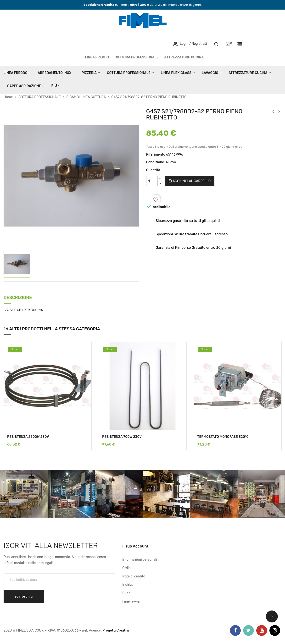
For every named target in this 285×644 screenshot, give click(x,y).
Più (54, 86)
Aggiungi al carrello (190, 181)
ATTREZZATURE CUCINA (184, 57)
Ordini (127, 568)
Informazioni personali (140, 560)
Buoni (127, 593)
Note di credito (134, 576)
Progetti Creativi (116, 630)
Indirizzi (128, 585)
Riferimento (156, 155)
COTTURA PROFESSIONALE (137, 57)
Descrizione (18, 298)
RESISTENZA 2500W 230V (28, 437)
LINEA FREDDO (97, 57)
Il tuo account (135, 546)
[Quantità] (152, 181)
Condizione (155, 162)
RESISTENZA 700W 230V (122, 437)
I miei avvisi (131, 602)
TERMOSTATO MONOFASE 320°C (223, 437)
